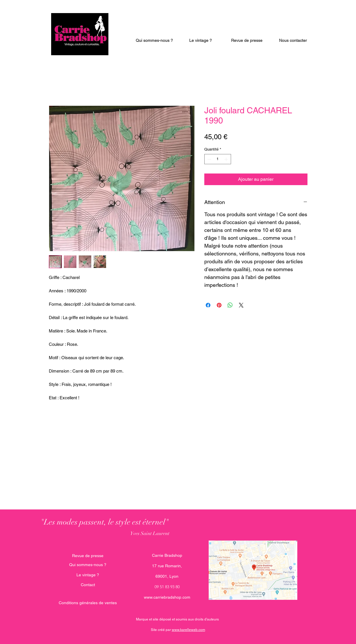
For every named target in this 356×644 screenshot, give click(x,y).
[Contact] (88, 585)
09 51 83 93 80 (167, 587)
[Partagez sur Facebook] (208, 305)
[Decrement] (209, 159)
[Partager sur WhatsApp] (230, 305)
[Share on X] (241, 305)
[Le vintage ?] (88, 575)
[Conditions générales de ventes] (88, 603)
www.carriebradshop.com (167, 597)
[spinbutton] (218, 159)
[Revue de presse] (88, 556)
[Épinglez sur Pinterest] (219, 305)
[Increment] (227, 159)
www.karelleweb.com (188, 630)
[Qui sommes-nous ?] (88, 565)
